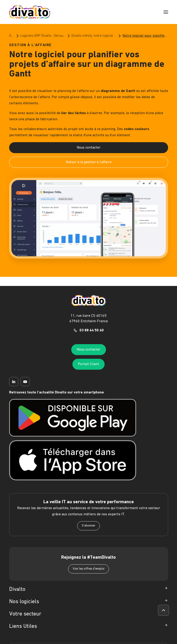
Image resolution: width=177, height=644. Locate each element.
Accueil (12, 36)
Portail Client (88, 364)
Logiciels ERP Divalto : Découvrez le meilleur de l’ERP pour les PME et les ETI (43, 36)
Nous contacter (89, 148)
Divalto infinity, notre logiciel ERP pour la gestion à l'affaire (94, 36)
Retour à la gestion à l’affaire (89, 162)
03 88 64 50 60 (92, 330)
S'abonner (88, 526)
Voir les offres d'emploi (88, 569)
